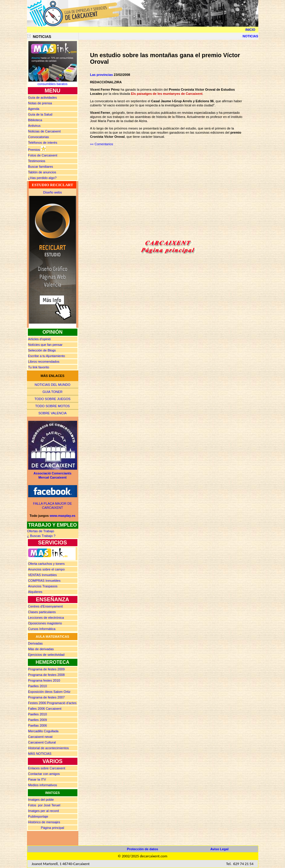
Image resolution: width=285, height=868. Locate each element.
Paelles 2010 (38, 686)
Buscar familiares (41, 167)
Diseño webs (53, 192)
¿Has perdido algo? (42, 178)
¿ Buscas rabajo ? (41, 536)
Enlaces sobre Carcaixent (47, 768)
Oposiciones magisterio (45, 623)
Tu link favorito (39, 367)
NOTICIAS (249, 36)
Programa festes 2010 (44, 680)
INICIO (250, 30)
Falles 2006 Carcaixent (45, 709)
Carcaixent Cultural (42, 742)
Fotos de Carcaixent (43, 155)
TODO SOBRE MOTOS (52, 406)
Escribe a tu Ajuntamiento (47, 356)
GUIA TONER (52, 392)
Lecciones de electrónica (46, 618)
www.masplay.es (62, 516)
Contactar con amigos (44, 774)
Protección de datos (142, 849)
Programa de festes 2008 (47, 675)
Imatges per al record (44, 811)
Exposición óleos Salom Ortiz (49, 692)
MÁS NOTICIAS (40, 754)
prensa (40, 103)
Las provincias (102, 75)
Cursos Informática (42, 629)
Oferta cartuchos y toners (47, 564)
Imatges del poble (41, 800)
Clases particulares (42, 612)
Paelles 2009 (38, 720)
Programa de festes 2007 (47, 697)
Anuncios (47, 569)
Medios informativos (43, 785)
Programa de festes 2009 (47, 669)
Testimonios (37, 161)
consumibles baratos (53, 84)
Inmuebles (43, 575)
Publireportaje (38, 816)
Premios (34, 150)
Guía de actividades (43, 97)
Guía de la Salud (40, 114)
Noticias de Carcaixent (44, 131)
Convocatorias (39, 137)
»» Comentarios (102, 144)
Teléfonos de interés (43, 143)
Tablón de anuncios (42, 172)
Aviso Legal (219, 849)
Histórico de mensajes (44, 822)
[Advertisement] (140, 194)
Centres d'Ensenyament (46, 606)
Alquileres (35, 592)
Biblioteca (35, 120)
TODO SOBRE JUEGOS (52, 399)
